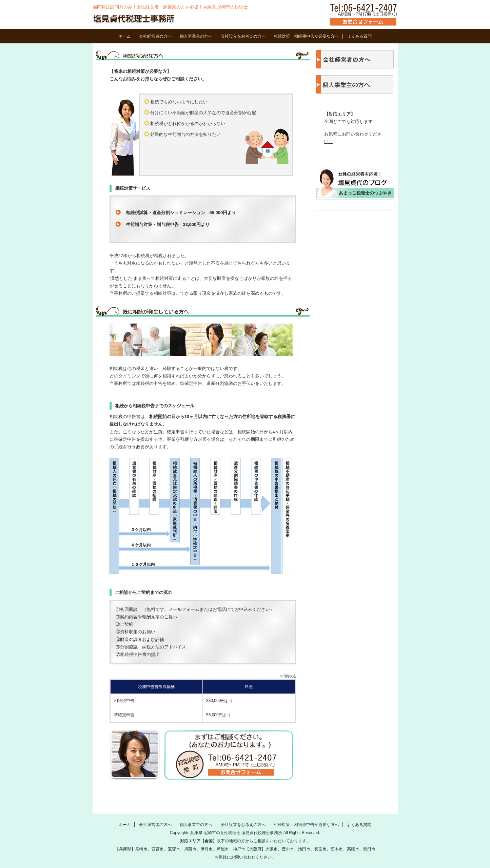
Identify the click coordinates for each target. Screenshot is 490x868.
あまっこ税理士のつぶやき (365, 193)
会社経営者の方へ (155, 36)
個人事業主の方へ (196, 36)
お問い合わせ (243, 857)
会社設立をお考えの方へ (243, 36)
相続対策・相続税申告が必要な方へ (306, 36)
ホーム (124, 36)
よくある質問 (359, 36)
